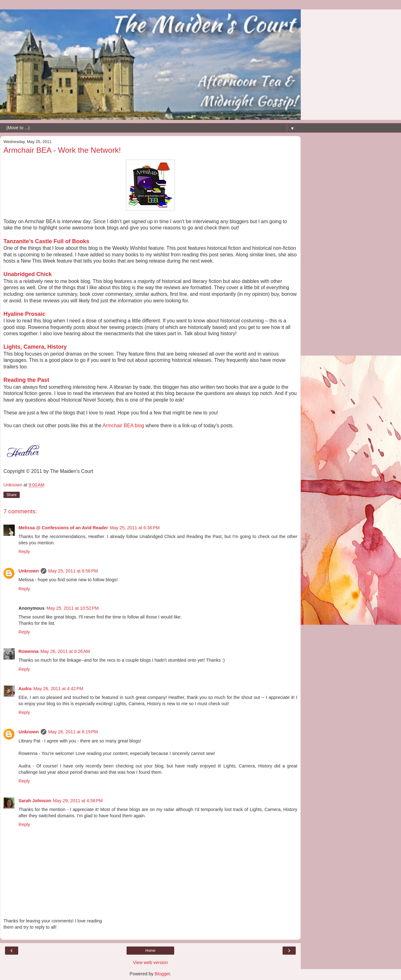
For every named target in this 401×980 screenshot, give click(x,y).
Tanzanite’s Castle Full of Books (46, 241)
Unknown (29, 571)
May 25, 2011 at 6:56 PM (73, 571)
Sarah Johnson (35, 801)
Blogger (162, 974)
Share (12, 495)
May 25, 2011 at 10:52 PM (73, 608)
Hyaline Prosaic (24, 314)
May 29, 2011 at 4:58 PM (78, 801)
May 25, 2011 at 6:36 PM (135, 528)
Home (150, 951)
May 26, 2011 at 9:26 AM (65, 651)
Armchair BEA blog (123, 426)
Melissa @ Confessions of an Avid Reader (63, 528)
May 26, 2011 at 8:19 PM (73, 732)
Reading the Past (26, 380)
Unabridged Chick (28, 274)
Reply (24, 552)
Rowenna (29, 651)
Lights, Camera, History (35, 347)
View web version (150, 962)
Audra (25, 689)
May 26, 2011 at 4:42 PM (58, 689)
